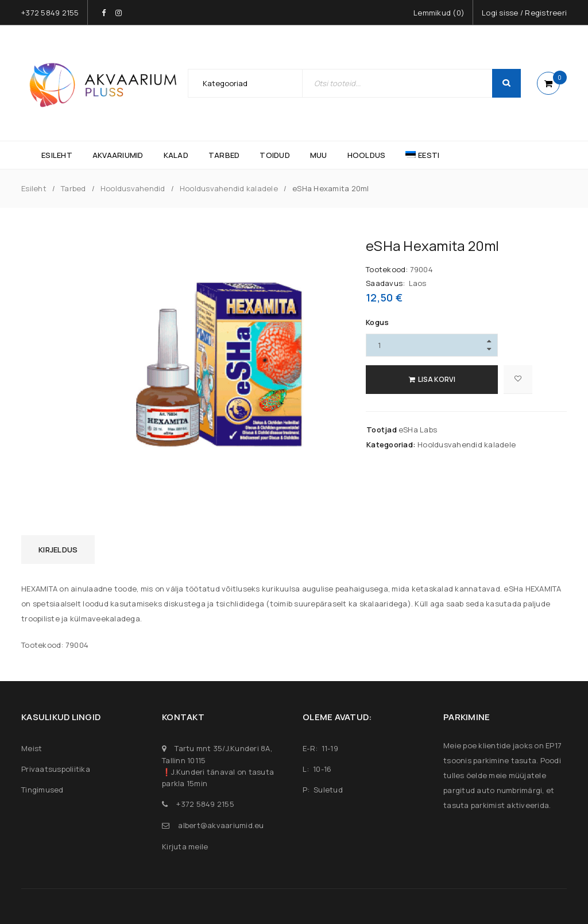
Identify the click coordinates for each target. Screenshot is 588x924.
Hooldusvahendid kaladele (229, 188)
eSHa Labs (418, 430)
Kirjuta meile (185, 846)
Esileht (34, 188)
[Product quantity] (432, 345)
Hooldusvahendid (133, 188)
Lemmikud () (439, 13)
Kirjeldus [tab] (58, 550)
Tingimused (42, 790)
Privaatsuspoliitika (56, 769)
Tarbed (73, 188)
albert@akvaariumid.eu (221, 825)
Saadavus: (385, 283)
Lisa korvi (437, 379)
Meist (32, 748)
